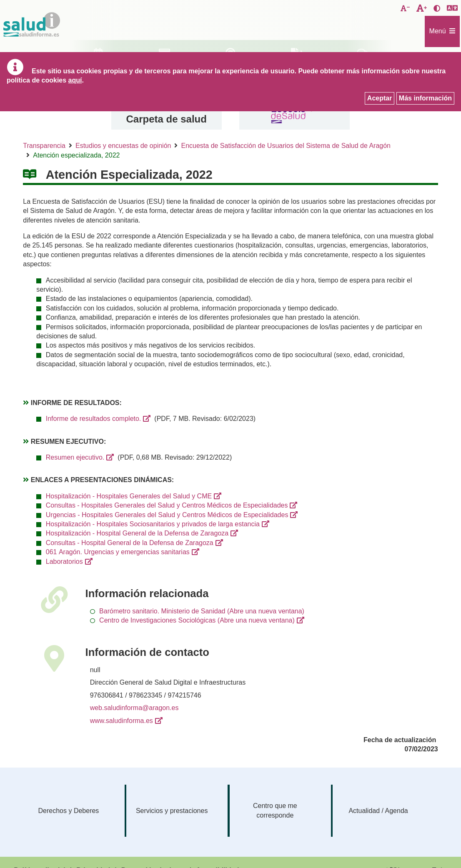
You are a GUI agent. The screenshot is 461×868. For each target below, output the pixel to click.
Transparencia (44, 146)
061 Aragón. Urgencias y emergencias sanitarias (118, 552)
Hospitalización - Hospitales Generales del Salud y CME (129, 496)
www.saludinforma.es (122, 721)
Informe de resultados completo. (94, 419)
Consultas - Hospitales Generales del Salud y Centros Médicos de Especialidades (167, 505)
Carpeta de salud (167, 119)
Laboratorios (64, 562)
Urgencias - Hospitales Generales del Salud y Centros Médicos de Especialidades (167, 515)
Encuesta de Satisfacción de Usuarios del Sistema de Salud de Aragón (286, 146)
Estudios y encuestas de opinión (123, 146)
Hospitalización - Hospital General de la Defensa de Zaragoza (137, 533)
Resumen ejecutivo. (75, 457)
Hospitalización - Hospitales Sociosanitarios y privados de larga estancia (153, 524)
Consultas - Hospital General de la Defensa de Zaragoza (130, 543)
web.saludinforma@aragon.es (134, 708)
